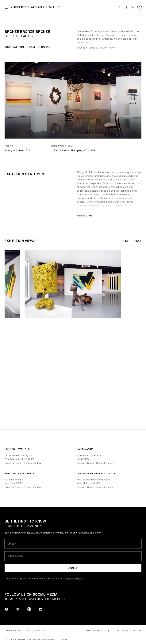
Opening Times (13, 463)
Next (138, 241)
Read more (84, 216)
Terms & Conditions (17, 631)
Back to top (132, 631)
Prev (125, 241)
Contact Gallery (33, 463)
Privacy (39, 631)
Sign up (73, 568)
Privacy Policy (75, 579)
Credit (63, 640)
